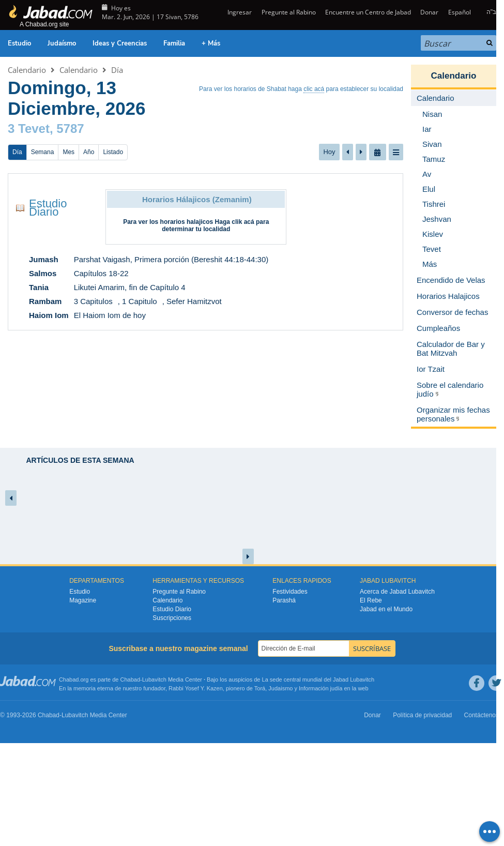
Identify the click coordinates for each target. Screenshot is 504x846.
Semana (43, 152)
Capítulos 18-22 (101, 273)
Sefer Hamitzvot (194, 301)
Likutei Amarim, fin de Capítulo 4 (130, 287)
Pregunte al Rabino (289, 12)
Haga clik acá (235, 222)
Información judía (321, 688)
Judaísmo (62, 43)
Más (430, 264)
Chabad (131, 679)
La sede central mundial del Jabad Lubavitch (318, 679)
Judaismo (280, 688)
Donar (429, 12)
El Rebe (371, 600)
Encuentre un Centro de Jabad (368, 12)
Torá (260, 688)
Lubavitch (154, 679)
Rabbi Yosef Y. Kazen (196, 688)
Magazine (83, 600)
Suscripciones (172, 618)
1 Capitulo (140, 301)
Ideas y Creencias (120, 43)
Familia (174, 43)
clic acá (314, 89)
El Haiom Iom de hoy (110, 315)
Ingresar (239, 12)
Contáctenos (482, 715)
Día (117, 70)
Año (89, 152)
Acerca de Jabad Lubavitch (397, 592)
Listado (113, 152)
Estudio (19, 43)
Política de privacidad (422, 715)
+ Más (211, 43)
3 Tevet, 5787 (46, 129)
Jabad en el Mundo (386, 609)
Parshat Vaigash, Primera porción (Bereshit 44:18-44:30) (171, 259)
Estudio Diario (48, 208)
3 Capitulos (93, 301)
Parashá (284, 600)
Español (460, 12)
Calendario (27, 70)
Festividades (290, 592)
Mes (68, 152)
